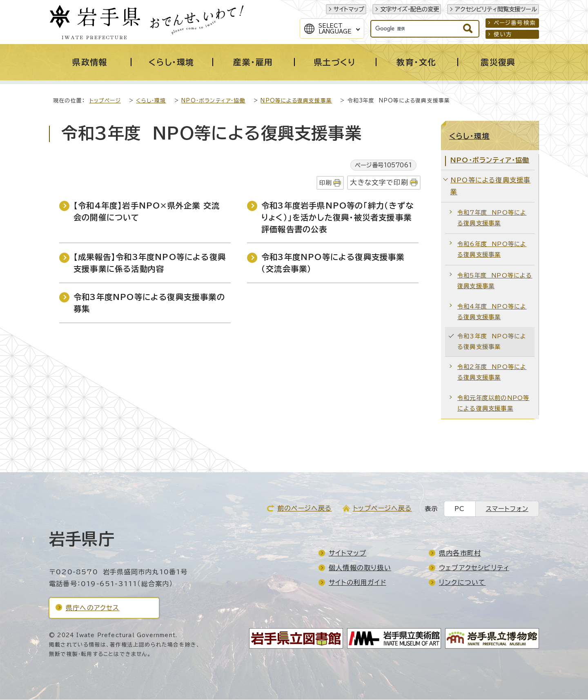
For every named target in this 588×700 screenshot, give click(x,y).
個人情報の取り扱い (360, 568)
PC (460, 509)
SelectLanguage (335, 29)
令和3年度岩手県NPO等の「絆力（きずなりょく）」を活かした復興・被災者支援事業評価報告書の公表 (337, 218)
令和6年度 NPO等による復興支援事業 (492, 250)
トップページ (105, 101)
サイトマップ (349, 9)
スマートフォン (507, 509)
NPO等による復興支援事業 (296, 101)
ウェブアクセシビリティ (474, 568)
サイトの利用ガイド (357, 583)
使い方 (503, 34)
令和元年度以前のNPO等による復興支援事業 (493, 403)
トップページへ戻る (382, 509)
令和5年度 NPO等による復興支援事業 (495, 281)
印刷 (325, 183)
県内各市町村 (460, 553)
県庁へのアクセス (93, 608)
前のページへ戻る (305, 509)
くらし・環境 (151, 101)
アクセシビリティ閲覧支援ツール (496, 9)
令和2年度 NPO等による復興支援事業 (492, 372)
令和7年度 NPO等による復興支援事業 (492, 218)
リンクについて (462, 583)
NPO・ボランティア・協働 (213, 101)
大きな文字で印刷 (379, 183)
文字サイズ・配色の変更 (410, 9)
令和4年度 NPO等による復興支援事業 (492, 312)
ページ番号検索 (515, 23)
